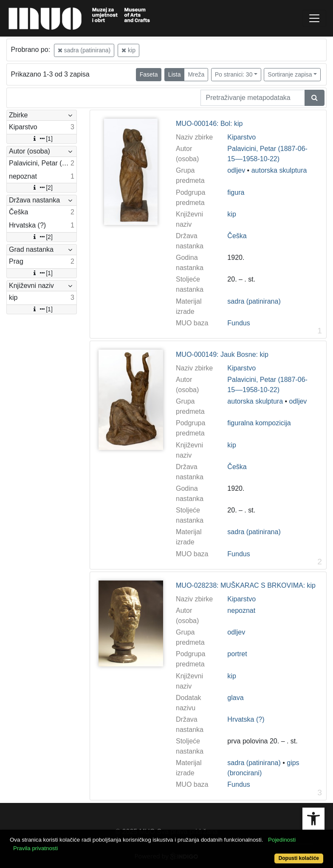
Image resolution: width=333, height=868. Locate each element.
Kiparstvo (241, 137)
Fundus (238, 323)
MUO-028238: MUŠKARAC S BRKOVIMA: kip (246, 585)
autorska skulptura (279, 170)
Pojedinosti (282, 840)
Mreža (196, 74)
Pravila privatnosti (35, 848)
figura (236, 192)
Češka (237, 236)
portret (237, 654)
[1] (42, 139)
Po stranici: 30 (234, 74)
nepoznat (241, 610)
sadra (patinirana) (84, 50)
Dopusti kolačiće (299, 858)
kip (128, 50)
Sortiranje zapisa (290, 74)
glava (235, 698)
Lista (175, 74)
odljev (236, 170)
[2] (42, 188)
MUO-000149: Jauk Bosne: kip (222, 354)
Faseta (149, 74)
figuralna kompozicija (259, 423)
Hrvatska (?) (246, 719)
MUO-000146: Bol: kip (209, 124)
